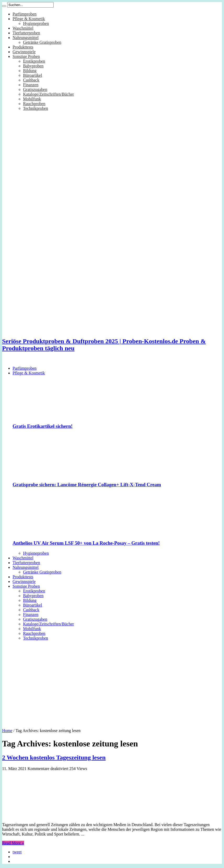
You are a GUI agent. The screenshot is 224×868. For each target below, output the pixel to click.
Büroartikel (33, 75)
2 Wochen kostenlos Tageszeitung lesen (54, 757)
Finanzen (31, 85)
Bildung (30, 71)
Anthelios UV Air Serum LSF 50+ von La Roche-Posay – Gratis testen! (86, 543)
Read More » (13, 843)
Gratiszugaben (35, 89)
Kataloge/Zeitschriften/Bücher (49, 94)
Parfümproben (25, 14)
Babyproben (33, 66)
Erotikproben (34, 61)
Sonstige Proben (26, 56)
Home (7, 731)
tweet (17, 852)
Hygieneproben (36, 23)
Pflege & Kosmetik (29, 19)
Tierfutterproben (26, 33)
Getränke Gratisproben (42, 42)
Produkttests (23, 47)
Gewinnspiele (24, 52)
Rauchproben (34, 104)
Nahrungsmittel (26, 38)
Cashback (31, 80)
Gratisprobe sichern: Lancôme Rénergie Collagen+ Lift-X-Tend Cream (87, 485)
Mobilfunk (32, 99)
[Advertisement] (112, 683)
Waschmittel (23, 28)
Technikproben (36, 108)
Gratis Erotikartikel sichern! (43, 426)
